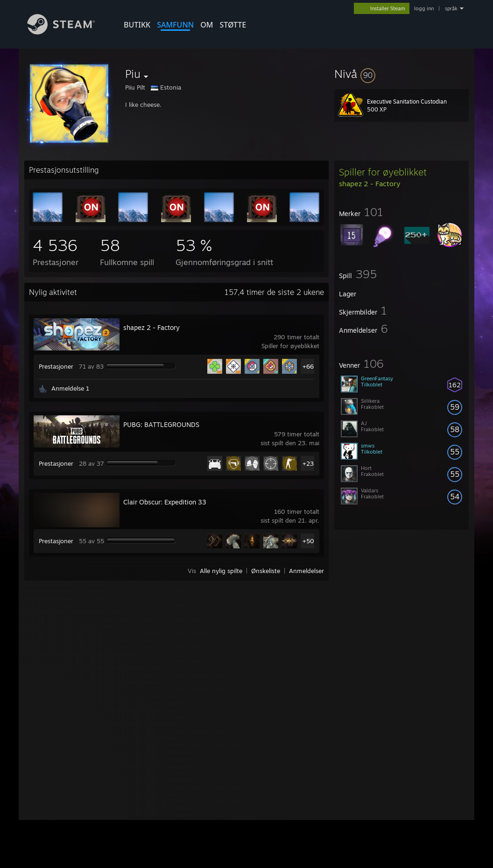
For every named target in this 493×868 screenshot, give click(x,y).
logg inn (424, 8)
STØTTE (233, 25)
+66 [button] (308, 366)
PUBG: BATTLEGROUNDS (161, 424)
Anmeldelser (306, 571)
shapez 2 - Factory (151, 327)
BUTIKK (137, 25)
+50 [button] (308, 541)
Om (207, 25)
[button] (401, 74)
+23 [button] (308, 463)
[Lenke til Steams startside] (68, 32)
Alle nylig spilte (221, 571)
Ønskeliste (266, 571)
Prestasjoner (56, 366)
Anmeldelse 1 (70, 388)
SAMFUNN (175, 25)
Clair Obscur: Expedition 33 (165, 502)
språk (451, 8)
